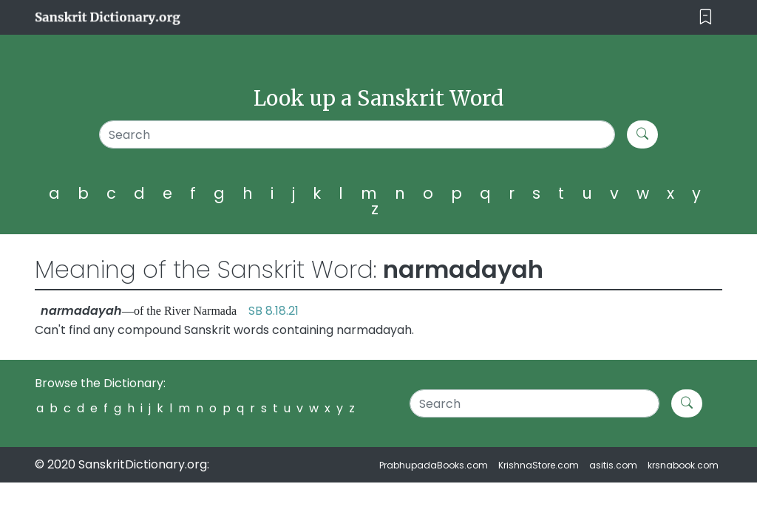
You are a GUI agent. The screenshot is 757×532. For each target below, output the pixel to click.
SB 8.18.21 (274, 311)
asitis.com (613, 465)
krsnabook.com (683, 465)
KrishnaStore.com (539, 465)
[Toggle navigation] (706, 17)
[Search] (357, 134)
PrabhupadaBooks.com (434, 465)
